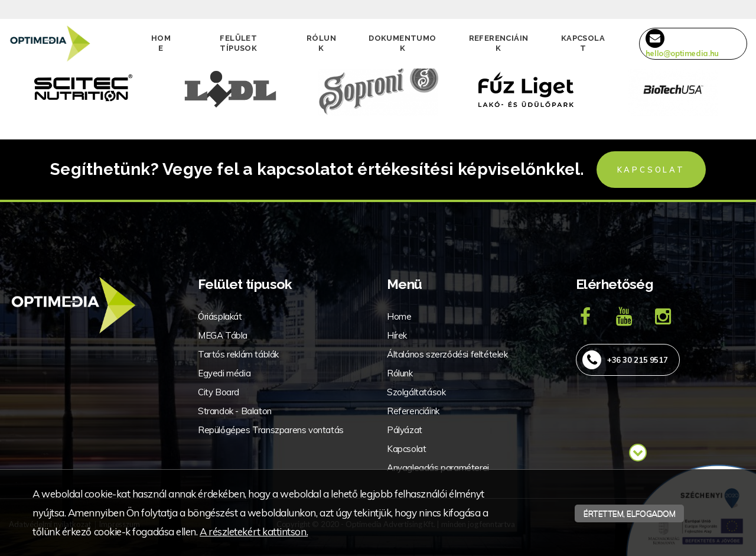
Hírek (397, 335)
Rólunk (321, 43)
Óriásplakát (220, 316)
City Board (219, 392)
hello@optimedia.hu (682, 43)
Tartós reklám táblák (238, 354)
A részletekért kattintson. (254, 531)
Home (161, 43)
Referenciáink (499, 43)
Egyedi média (224, 373)
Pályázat (405, 430)
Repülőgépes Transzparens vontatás (271, 430)
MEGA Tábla (223, 335)
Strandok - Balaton (235, 411)
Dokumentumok (402, 43)
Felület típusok (238, 43)
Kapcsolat (583, 43)
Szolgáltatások (416, 392)
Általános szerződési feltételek (447, 354)
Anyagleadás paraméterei (438, 468)
